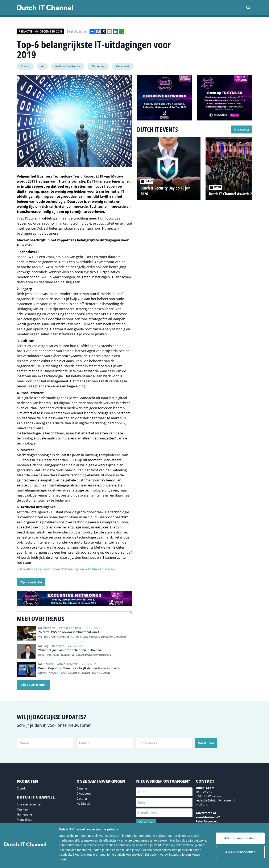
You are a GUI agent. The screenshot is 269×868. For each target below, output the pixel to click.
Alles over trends (33, 685)
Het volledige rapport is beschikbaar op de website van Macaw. (67, 569)
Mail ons (202, 805)
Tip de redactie (31, 582)
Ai (42, 66)
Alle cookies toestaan (240, 838)
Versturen (206, 743)
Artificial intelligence (68, 66)
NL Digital (83, 803)
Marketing (98, 66)
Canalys (82, 788)
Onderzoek (123, 66)
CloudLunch (85, 793)
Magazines (24, 819)
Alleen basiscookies (240, 852)
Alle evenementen (30, 804)
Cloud (21, 788)
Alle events (242, 129)
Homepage (24, 814)
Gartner (82, 798)
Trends (25, 66)
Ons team (24, 809)
